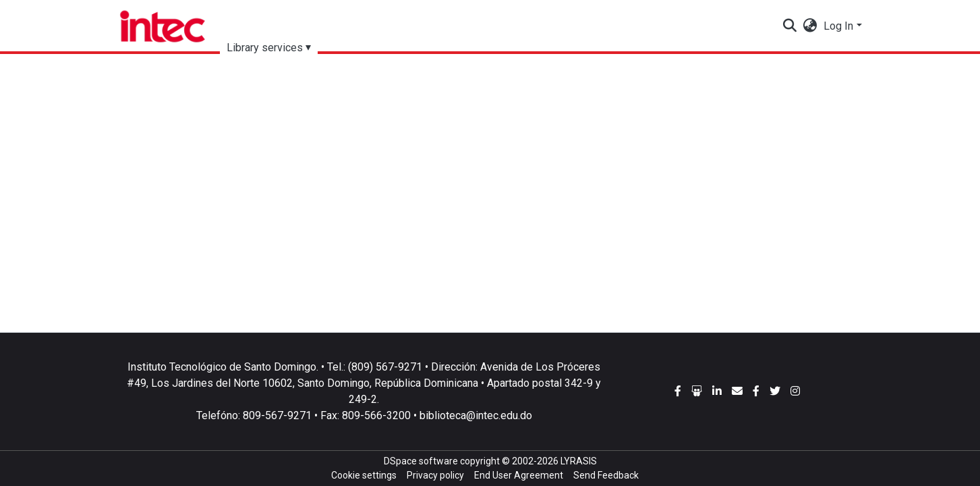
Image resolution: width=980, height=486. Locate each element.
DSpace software (421, 461)
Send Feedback (606, 475)
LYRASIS (579, 461)
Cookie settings (364, 475)
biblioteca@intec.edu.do (476, 415)
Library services (265, 48)
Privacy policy (435, 475)
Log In (838, 26)
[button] (810, 26)
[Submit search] (789, 26)
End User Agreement (519, 475)
